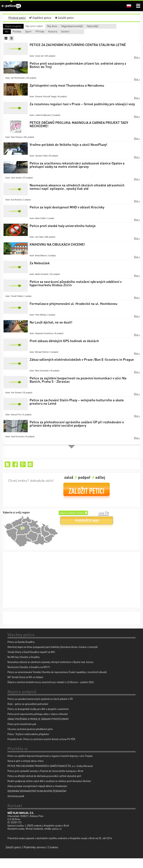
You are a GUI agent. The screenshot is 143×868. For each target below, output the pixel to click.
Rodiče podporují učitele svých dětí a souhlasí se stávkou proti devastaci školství (49, 791)
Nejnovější (11, 31)
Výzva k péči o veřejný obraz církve (26, 771)
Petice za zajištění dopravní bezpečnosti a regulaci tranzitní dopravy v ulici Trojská (50, 765)
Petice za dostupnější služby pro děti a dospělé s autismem (38, 719)
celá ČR (104, 523)
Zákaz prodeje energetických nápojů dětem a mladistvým (37, 796)
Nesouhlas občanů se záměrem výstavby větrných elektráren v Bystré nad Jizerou (50, 672)
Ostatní (37, 41)
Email (30, 474)
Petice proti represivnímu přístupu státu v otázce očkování (38, 724)
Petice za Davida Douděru (21, 652)
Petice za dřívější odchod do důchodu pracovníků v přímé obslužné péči (44, 786)
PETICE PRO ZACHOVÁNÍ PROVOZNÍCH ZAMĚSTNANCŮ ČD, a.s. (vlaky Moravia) (50, 776)
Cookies (53, 857)
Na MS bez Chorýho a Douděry (24, 667)
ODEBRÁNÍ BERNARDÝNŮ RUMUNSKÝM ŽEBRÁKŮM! (37, 801)
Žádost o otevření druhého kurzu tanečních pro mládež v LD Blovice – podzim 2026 (51, 692)
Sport (67, 36)
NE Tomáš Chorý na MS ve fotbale (25, 687)
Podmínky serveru (35, 857)
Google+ (23, 474)
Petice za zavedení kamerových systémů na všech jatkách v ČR (40, 708)
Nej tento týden (45, 26)
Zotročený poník (16, 806)
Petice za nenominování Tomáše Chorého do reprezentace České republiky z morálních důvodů (57, 682)
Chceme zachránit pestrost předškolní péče (30, 739)
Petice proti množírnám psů (22, 734)
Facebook (15, 474)
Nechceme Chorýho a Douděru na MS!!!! (29, 677)
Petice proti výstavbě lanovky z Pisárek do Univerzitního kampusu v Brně (45, 781)
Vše (7, 36)
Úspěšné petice (42, 18)
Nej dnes (76, 26)
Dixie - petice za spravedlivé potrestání (28, 714)
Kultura (9, 41)
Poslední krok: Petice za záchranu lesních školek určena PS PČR (41, 749)
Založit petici (66, 18)
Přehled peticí (17, 18)
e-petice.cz (11, 6)
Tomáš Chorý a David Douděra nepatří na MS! (31, 662)
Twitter (8, 474)
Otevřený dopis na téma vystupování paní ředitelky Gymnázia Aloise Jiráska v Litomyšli (53, 657)
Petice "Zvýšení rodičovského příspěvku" (29, 744)
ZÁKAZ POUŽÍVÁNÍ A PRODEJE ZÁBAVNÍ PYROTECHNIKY (38, 729)
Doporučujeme (13, 26)
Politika (40, 36)
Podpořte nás (87, 532)
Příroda (96, 36)
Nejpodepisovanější (116, 26)
